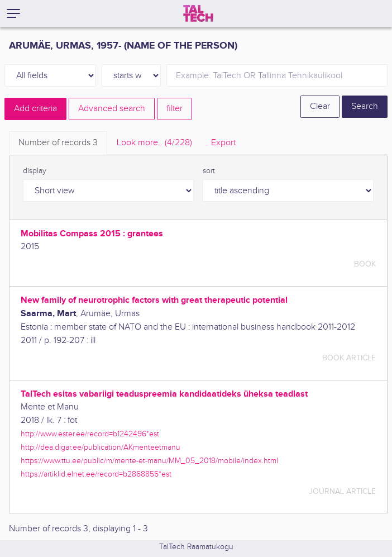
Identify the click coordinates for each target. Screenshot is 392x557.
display (35, 171)
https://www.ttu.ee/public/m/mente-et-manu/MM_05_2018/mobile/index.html (149, 461)
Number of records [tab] (58, 143)
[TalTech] (198, 13)
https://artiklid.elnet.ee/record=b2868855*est (96, 474)
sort (209, 171)
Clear (320, 106)
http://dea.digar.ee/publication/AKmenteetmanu (101, 447)
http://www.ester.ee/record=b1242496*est (90, 434)
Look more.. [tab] (154, 143)
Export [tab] (223, 143)
